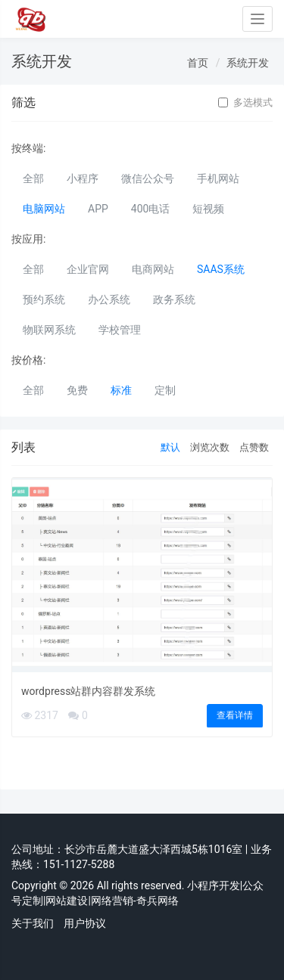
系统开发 (248, 63)
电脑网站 (44, 209)
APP (98, 209)
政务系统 (174, 299)
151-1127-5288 (79, 864)
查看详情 (235, 715)
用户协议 (85, 923)
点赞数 (254, 447)
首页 (198, 63)
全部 (33, 178)
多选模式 (245, 103)
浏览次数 (210, 447)
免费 (77, 390)
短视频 (208, 209)
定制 (165, 390)
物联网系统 (49, 330)
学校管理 (120, 330)
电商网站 (153, 269)
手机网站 (218, 178)
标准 (121, 390)
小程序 (83, 178)
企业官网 (88, 269)
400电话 (151, 209)
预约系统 (44, 299)
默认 (170, 447)
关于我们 (33, 923)
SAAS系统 (221, 269)
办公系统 (109, 299)
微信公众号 (148, 178)
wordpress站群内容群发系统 (88, 691)
